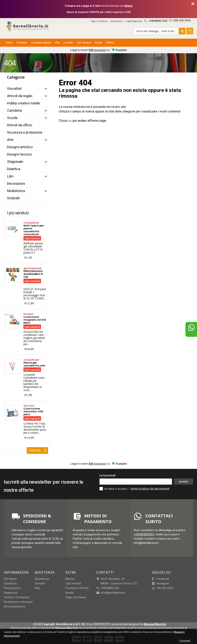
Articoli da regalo (20, 96)
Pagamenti (11, 593)
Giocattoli (14, 89)
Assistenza (117, 21)
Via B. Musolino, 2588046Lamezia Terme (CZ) (117, 581)
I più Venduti (84, 43)
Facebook (160, 579)
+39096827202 (156, 21)
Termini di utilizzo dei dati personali (150, 489)
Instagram (161, 583)
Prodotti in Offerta (77, 588)
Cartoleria (14, 110)
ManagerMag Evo (155, 624)
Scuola (12, 118)
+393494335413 (144, 534)
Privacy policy (12, 588)
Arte (10, 140)
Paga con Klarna (99, 21)
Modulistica (16, 191)
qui (70, 121)
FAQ (57, 43)
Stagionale (15, 162)
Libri (10, 176)
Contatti (68, 43)
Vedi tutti (38, 450)
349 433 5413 (180, 20)
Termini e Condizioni (17, 597)
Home (9, 43)
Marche (70, 579)
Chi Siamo (22, 43)
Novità (98, 43)
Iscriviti (183, 482)
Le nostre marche (41, 43)
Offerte (110, 43)
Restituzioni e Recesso (18, 602)
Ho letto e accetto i (114, 489)
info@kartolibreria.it (111, 593)
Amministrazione (15, 607)
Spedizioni (10, 583)
